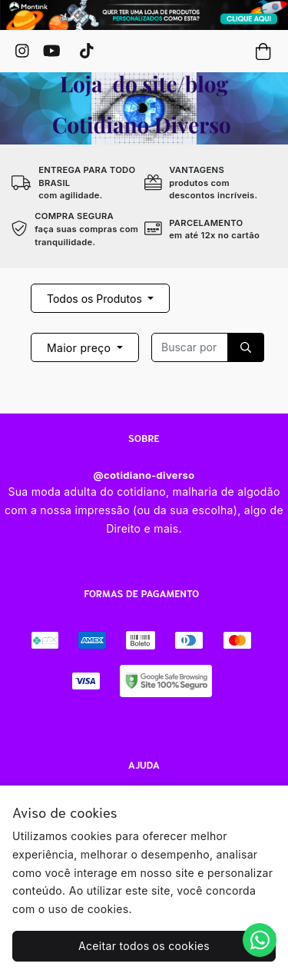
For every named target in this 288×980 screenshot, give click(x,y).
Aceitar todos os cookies (144, 946)
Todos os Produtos (96, 299)
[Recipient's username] (190, 347)
